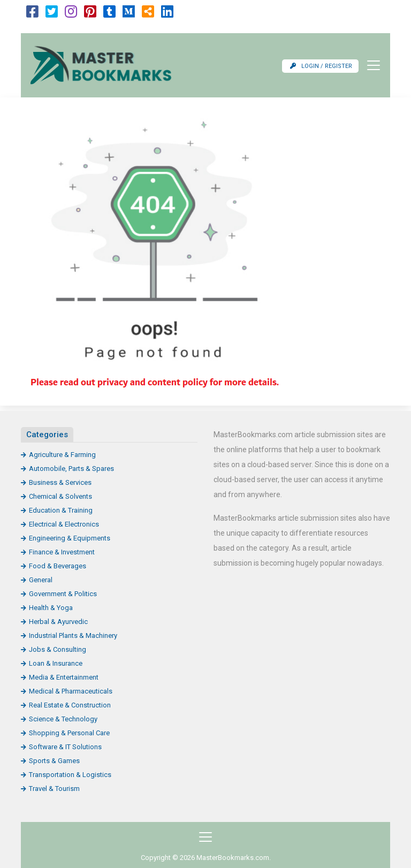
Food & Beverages (58, 566)
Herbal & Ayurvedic (58, 622)
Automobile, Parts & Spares (71, 469)
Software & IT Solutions (65, 747)
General (41, 580)
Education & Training (61, 510)
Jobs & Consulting (58, 649)
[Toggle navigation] (370, 65)
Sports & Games (54, 761)
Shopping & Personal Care (69, 733)
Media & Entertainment (64, 677)
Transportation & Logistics (70, 775)
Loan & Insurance (56, 663)
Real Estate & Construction (70, 705)
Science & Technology (63, 719)
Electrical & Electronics (64, 524)
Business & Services (60, 482)
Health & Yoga (51, 608)
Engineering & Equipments (70, 538)
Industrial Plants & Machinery (73, 635)
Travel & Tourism (54, 789)
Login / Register (321, 66)
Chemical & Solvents (60, 496)
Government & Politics (63, 594)
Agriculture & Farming (62, 455)
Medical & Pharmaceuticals (71, 691)
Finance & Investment (62, 552)
